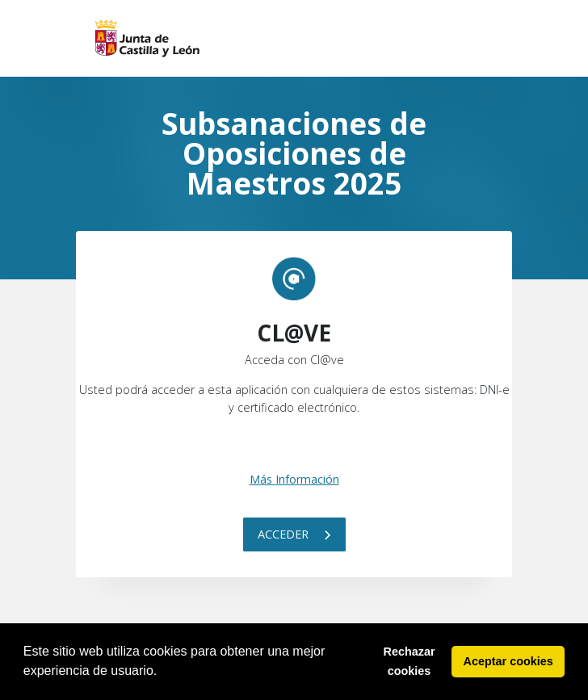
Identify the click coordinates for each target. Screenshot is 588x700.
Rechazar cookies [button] (409, 661)
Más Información (294, 479)
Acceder (294, 534)
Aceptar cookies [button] (508, 661)
